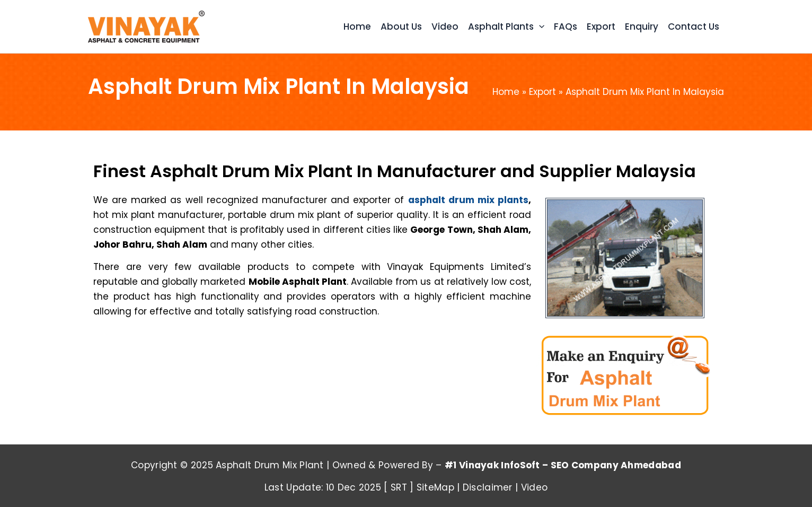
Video (535, 487)
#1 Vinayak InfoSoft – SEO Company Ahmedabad (563, 465)
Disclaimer (488, 487)
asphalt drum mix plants (468, 200)
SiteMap (435, 487)
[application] (539, 27)
